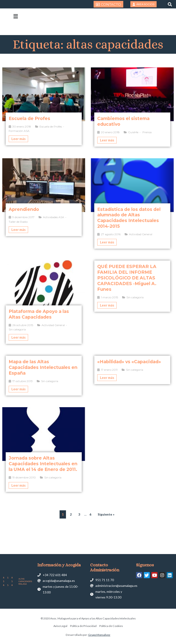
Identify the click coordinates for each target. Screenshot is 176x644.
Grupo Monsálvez (99, 635)
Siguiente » (106, 514)
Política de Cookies (111, 626)
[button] (170, 4)
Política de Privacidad (83, 626)
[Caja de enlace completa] (44, 106)
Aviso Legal (60, 626)
